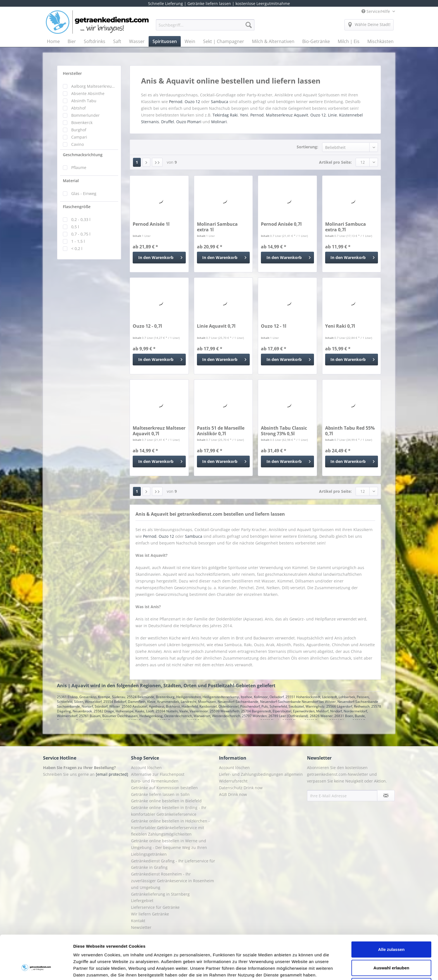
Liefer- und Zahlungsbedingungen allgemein (261, 774)
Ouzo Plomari (189, 122)
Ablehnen (391, 948)
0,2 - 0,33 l (81, 219)
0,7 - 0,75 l (81, 234)
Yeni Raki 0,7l (340, 326)
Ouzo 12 (192, 102)
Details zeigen (297, 969)
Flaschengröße (77, 207)
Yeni (244, 115)
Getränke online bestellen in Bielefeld (166, 801)
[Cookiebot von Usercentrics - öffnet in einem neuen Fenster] (36, 969)
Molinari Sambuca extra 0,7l (346, 227)
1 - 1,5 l (78, 241)
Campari (79, 137)
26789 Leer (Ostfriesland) (288, 716)
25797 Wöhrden (254, 716)
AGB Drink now (233, 794)
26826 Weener (321, 716)
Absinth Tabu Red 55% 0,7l (350, 431)
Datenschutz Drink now (241, 788)
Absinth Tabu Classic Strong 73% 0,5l (284, 431)
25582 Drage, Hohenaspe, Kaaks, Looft (124, 711)
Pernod (176, 102)
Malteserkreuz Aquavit (287, 115)
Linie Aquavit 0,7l (216, 326)
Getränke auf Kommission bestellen (164, 788)
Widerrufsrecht (233, 781)
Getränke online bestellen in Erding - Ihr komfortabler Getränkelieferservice (169, 811)
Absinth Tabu (84, 101)
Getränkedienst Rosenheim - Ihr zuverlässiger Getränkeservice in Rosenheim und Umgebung (172, 881)
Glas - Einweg (84, 193)
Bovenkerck (82, 122)
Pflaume (79, 167)
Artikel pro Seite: (335, 162)
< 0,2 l (77, 248)
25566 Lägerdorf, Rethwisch (348, 706)
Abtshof (78, 108)
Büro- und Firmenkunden (155, 781)
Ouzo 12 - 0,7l (147, 326)
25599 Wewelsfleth (225, 711)
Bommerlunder (85, 115)
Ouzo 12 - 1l (274, 326)
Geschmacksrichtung (83, 155)
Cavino (78, 144)
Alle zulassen (391, 912)
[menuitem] (205, 28)
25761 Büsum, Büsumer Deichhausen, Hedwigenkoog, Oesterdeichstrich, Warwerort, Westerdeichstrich (160, 716)
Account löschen (146, 768)
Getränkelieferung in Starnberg (160, 894)
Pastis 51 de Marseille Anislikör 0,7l (221, 431)
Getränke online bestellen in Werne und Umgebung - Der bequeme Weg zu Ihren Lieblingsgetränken (169, 847)
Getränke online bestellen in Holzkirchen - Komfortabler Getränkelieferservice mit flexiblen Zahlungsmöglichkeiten (170, 828)
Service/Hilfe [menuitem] (376, 11)
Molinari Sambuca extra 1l (217, 227)
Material (71, 181)
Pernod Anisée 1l (151, 224)
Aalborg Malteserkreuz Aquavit (93, 86)
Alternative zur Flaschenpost (158, 774)
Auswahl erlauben (391, 930)
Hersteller (72, 73)
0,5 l (75, 227)
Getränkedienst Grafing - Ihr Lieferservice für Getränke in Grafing (173, 864)
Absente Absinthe (88, 93)
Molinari (219, 122)
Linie (332, 115)
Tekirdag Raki (225, 115)
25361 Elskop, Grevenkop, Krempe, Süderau (91, 697)
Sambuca (220, 102)
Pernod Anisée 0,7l (281, 224)
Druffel (168, 122)
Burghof (79, 130)
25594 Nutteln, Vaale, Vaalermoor (182, 711)
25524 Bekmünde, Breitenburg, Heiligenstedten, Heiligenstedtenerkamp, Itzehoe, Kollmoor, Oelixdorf (205, 697)
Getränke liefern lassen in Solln (160, 794)
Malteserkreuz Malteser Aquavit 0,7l (159, 431)
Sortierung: (307, 147)
